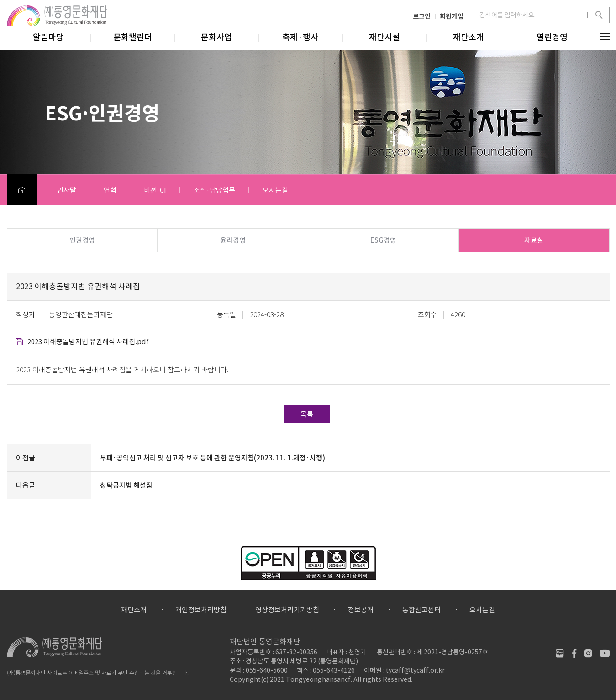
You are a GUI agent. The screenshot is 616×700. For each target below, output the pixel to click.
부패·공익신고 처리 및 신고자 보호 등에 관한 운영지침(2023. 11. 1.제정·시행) (213, 458)
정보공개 (361, 610)
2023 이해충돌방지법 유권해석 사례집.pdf (88, 342)
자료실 (534, 240)
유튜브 (605, 653)
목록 (307, 414)
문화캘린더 (133, 37)
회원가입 (452, 16)
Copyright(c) (249, 679)
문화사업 (216, 37)
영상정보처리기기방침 (287, 610)
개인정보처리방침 (201, 610)
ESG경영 (383, 240)
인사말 (67, 190)
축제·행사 (300, 37)
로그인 (422, 16)
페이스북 (574, 653)
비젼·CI (155, 190)
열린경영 (552, 37)
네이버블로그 (560, 653)
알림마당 (48, 37)
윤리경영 (233, 240)
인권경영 (82, 240)
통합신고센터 (421, 610)
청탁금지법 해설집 (126, 485)
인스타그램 (588, 653)
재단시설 (384, 37)
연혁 (110, 190)
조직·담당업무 (214, 190)
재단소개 (469, 37)
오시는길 (275, 190)
